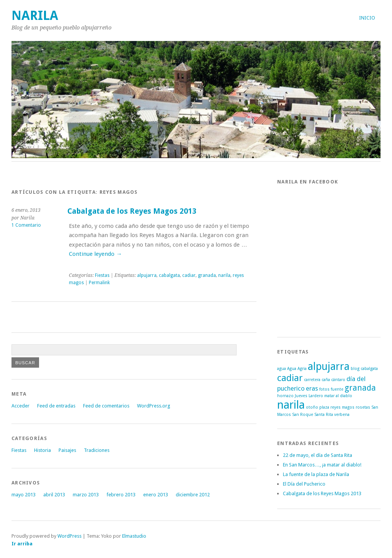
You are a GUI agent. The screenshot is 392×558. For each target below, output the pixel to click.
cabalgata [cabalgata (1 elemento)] (369, 369)
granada (207, 275)
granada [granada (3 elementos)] (360, 388)
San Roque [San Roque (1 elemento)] (303, 415)
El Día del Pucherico (304, 484)
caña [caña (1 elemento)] (326, 380)
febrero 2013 (121, 495)
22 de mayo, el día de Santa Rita (318, 455)
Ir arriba (22, 544)
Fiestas (102, 275)
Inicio (367, 18)
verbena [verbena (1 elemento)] (342, 415)
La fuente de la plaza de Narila (316, 474)
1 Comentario (26, 225)
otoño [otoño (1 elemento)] (312, 407)
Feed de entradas (56, 406)
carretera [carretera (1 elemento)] (312, 380)
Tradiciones (97, 450)
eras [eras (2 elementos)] (312, 388)
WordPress (69, 536)
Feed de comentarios (106, 406)
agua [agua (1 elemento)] (282, 369)
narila (224, 275)
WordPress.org (154, 406)
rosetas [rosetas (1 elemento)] (363, 407)
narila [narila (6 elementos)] (291, 405)
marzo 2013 (86, 495)
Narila (35, 16)
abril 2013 (54, 495)
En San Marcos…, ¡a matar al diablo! (322, 465)
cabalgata (169, 275)
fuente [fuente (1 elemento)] (337, 389)
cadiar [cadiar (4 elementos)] (290, 378)
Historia (42, 450)
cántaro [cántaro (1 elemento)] (338, 380)
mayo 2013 (24, 495)
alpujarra (147, 275)
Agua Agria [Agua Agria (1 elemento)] (297, 369)
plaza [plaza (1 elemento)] (324, 407)
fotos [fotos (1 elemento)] (324, 389)
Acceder (20, 406)
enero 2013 (156, 495)
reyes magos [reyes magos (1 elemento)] (342, 407)
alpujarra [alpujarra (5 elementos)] (329, 366)
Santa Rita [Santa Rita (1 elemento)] (324, 415)
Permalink (99, 283)
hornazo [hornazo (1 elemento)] (285, 396)
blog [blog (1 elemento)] (355, 369)
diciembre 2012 (193, 495)
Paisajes (67, 450)
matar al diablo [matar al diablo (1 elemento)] (338, 396)
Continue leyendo (95, 254)
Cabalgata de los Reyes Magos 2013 (132, 211)
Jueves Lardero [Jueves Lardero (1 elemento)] (309, 396)
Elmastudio (134, 536)
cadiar (189, 275)
